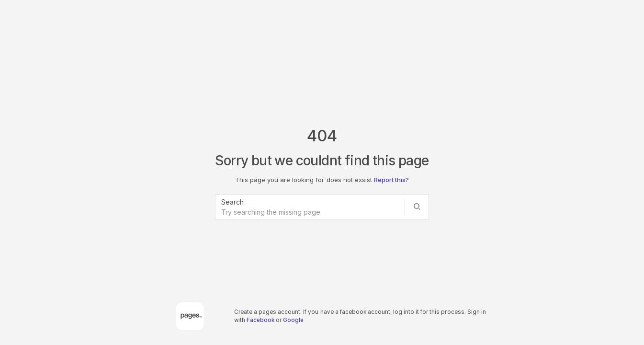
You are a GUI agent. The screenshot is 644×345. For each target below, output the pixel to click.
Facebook (260, 320)
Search (232, 202)
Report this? (391, 180)
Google (293, 320)
